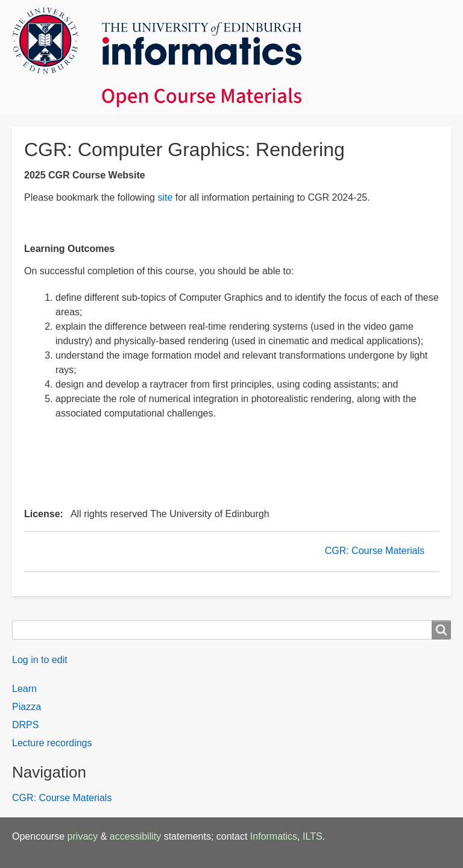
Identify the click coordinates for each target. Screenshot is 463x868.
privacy (83, 836)
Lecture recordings (52, 743)
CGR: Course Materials (375, 551)
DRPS (25, 725)
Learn (24, 689)
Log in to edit (40, 660)
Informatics (274, 836)
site (165, 197)
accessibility (135, 836)
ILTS (313, 836)
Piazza (27, 707)
